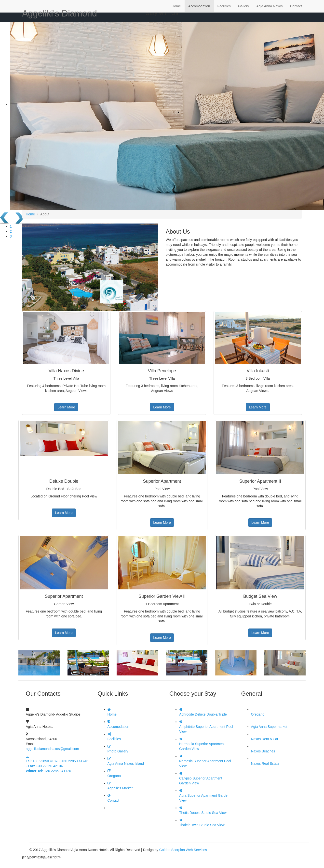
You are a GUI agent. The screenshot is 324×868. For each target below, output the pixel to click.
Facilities (224, 6)
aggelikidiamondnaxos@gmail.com (52, 749)
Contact (296, 6)
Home (176, 6)
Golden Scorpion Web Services (183, 850)
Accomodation (199, 6)
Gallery (243, 6)
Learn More (66, 407)
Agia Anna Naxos (269, 6)
